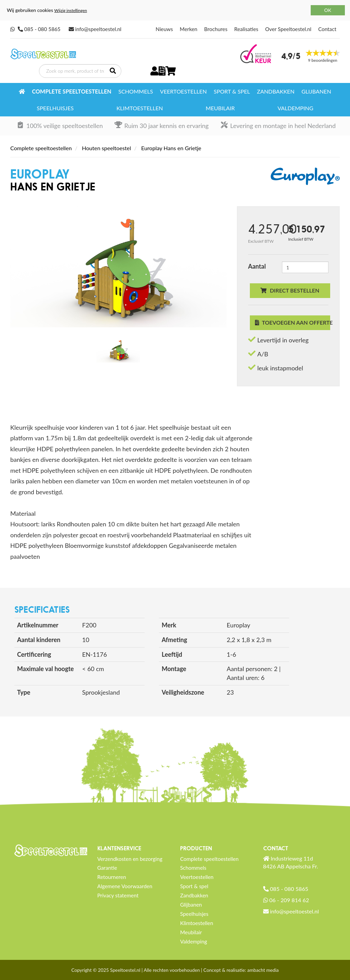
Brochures (216, 29)
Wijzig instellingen (71, 10)
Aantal (257, 266)
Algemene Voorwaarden (125, 886)
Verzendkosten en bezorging (130, 859)
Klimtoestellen (140, 108)
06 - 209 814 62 (289, 900)
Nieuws (164, 29)
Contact (327, 29)
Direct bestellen (290, 290)
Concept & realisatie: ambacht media (241, 970)
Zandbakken (276, 91)
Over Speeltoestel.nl (288, 29)
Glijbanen (316, 91)
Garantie (107, 868)
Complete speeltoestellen (72, 91)
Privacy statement (118, 895)
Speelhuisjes (55, 108)
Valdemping (295, 108)
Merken (189, 29)
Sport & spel (232, 91)
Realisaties (246, 29)
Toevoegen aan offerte (293, 322)
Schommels (136, 91)
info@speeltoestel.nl (98, 29)
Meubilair (220, 108)
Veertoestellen (183, 91)
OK (328, 10)
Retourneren (112, 877)
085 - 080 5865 (42, 29)
